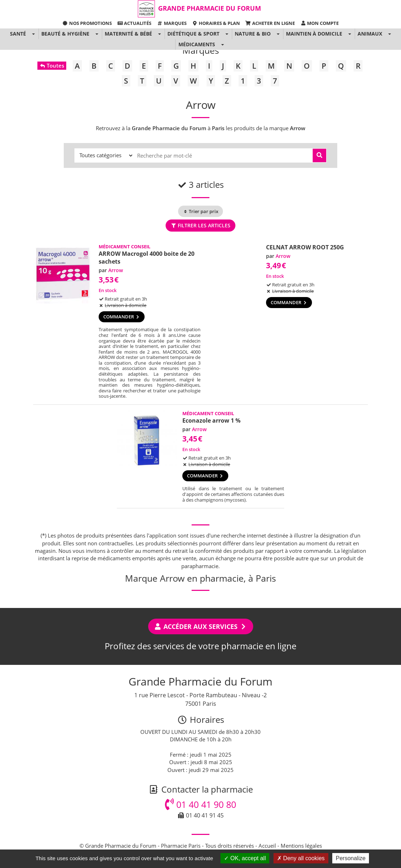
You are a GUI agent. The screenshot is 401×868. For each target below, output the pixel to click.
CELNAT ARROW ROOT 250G (305, 247)
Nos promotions (87, 23)
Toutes (52, 65)
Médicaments (197, 44)
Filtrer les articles (200, 225)
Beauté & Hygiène (65, 34)
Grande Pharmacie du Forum (210, 8)
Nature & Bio (253, 34)
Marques (171, 23)
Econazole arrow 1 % (211, 420)
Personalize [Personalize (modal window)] (351, 858)
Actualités (134, 23)
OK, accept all (245, 858)
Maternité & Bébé (128, 34)
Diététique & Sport (193, 34)
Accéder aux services (201, 626)
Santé (18, 34)
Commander (122, 317)
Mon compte (319, 23)
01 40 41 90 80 (200, 804)
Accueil (267, 846)
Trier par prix (200, 211)
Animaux (370, 34)
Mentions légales (301, 846)
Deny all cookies (301, 858)
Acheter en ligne (270, 23)
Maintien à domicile (314, 34)
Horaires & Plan (216, 23)
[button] (33, 34)
